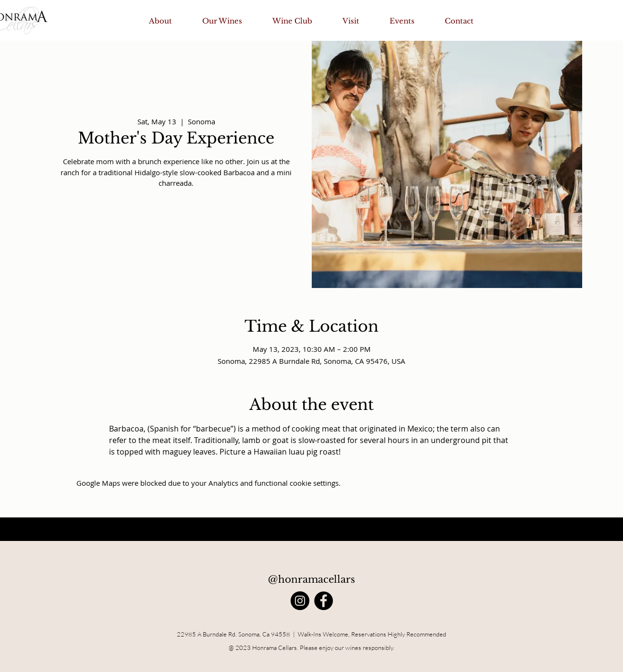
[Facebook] (324, 601)
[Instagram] (300, 601)
